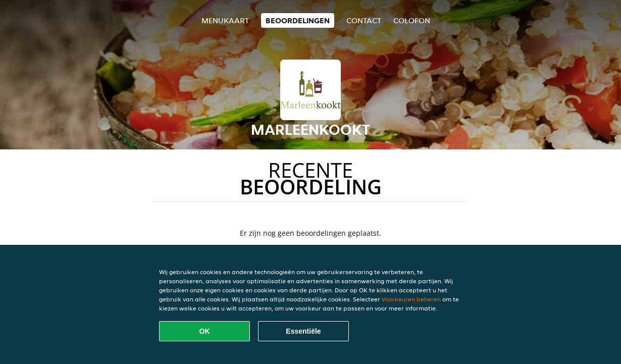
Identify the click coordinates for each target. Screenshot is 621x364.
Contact (364, 20)
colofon (412, 20)
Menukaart (225, 20)
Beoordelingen (298, 20)
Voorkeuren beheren (411, 299)
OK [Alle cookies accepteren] (205, 331)
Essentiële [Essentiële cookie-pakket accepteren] (303, 331)
